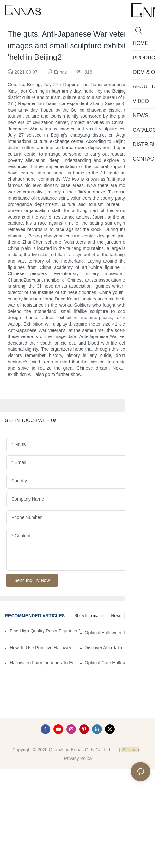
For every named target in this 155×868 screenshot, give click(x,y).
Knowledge (137, 616)
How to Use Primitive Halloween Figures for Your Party (42, 648)
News (116, 616)
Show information (89, 616)
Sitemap (130, 750)
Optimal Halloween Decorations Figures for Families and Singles (117, 633)
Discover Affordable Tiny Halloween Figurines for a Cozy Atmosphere (117, 648)
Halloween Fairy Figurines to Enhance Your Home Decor (42, 663)
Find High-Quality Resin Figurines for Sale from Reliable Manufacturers (45, 631)
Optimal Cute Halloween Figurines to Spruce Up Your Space (117, 663)
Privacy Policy (78, 758)
